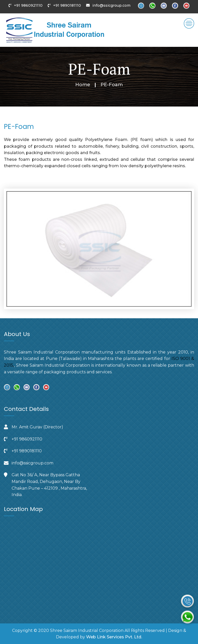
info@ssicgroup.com (111, 5)
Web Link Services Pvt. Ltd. (114, 637)
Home (83, 85)
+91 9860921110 (28, 5)
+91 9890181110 (67, 5)
